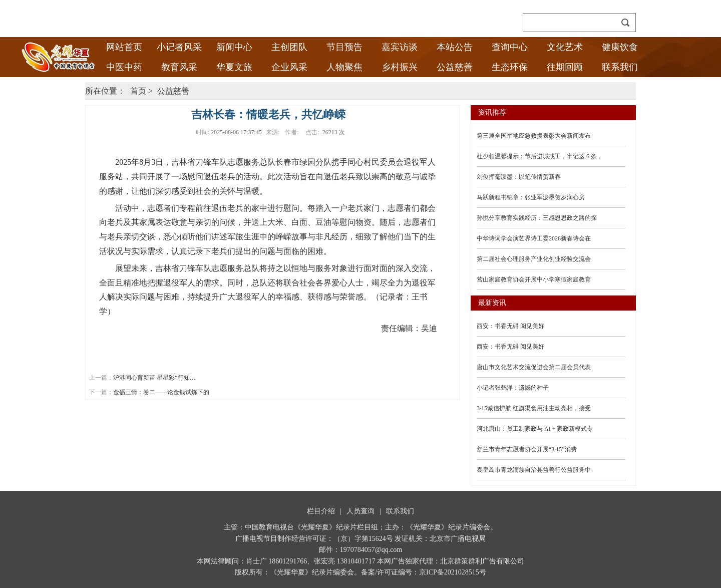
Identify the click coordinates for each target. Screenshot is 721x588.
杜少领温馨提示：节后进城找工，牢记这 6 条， (540, 156)
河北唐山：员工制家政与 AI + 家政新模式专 (535, 429)
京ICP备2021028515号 (453, 572)
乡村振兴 (400, 67)
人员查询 (360, 511)
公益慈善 (455, 67)
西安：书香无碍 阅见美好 (510, 326)
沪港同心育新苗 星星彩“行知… (154, 378)
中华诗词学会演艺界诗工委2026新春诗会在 (534, 238)
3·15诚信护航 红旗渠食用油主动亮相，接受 (534, 408)
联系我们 (620, 67)
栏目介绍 (321, 511)
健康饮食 (620, 47)
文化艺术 (565, 47)
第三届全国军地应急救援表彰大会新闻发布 (534, 136)
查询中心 (510, 47)
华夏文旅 (234, 67)
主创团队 (289, 47)
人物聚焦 (344, 67)
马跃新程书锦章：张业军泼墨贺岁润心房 (531, 197)
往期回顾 (565, 67)
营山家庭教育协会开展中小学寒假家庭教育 (534, 279)
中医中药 (124, 67)
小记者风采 (179, 47)
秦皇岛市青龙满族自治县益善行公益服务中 (534, 470)
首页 (138, 91)
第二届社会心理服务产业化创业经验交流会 (534, 259)
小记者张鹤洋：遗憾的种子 (513, 388)
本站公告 (455, 47)
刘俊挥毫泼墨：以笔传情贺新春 (519, 177)
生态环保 (510, 67)
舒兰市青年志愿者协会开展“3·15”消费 (527, 449)
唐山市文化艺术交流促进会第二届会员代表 (534, 367)
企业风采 (289, 67)
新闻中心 (234, 47)
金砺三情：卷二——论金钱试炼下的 (161, 392)
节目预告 (344, 47)
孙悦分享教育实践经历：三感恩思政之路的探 (537, 218)
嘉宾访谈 (400, 47)
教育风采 (179, 67)
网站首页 (124, 47)
